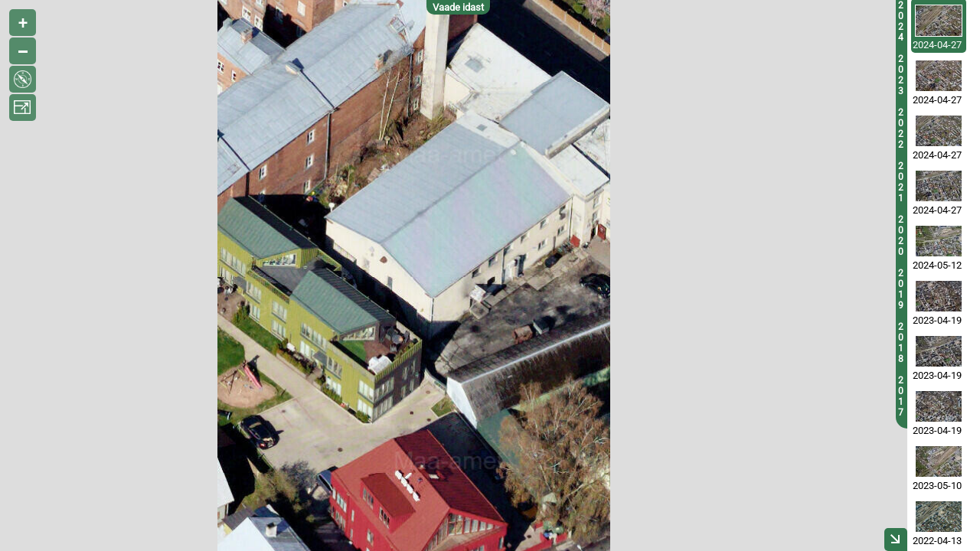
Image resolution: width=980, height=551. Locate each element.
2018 (901, 343)
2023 (901, 75)
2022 (901, 129)
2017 (901, 396)
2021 (901, 182)
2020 (901, 236)
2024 (901, 21)
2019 (901, 289)
